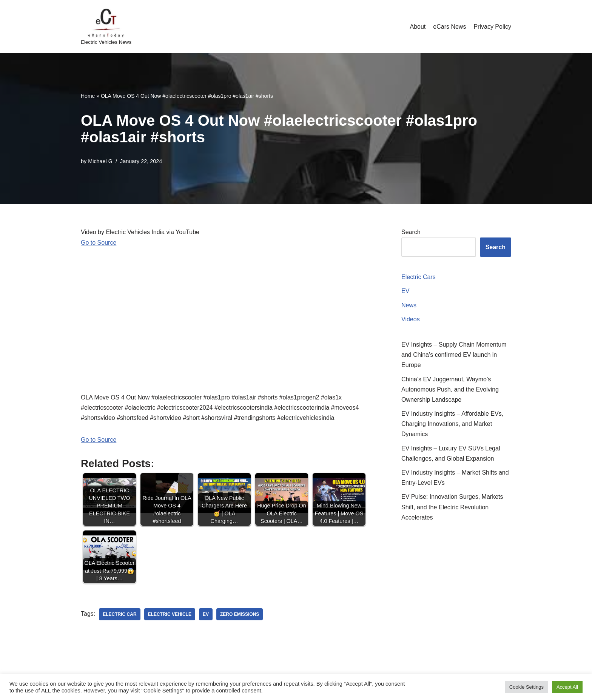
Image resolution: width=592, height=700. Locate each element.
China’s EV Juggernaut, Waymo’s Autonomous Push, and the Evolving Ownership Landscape (450, 389)
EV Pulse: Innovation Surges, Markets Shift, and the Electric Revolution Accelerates (452, 507)
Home (88, 96)
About (418, 27)
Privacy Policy (492, 27)
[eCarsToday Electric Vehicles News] (106, 27)
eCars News (449, 27)
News (409, 305)
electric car (119, 614)
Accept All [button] (567, 687)
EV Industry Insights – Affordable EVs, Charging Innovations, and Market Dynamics (452, 424)
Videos (411, 319)
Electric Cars (419, 277)
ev (206, 614)
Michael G (100, 161)
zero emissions (240, 614)
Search (411, 232)
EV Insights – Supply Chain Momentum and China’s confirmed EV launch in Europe (454, 355)
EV (405, 291)
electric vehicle (170, 614)
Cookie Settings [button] (526, 687)
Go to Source (99, 243)
